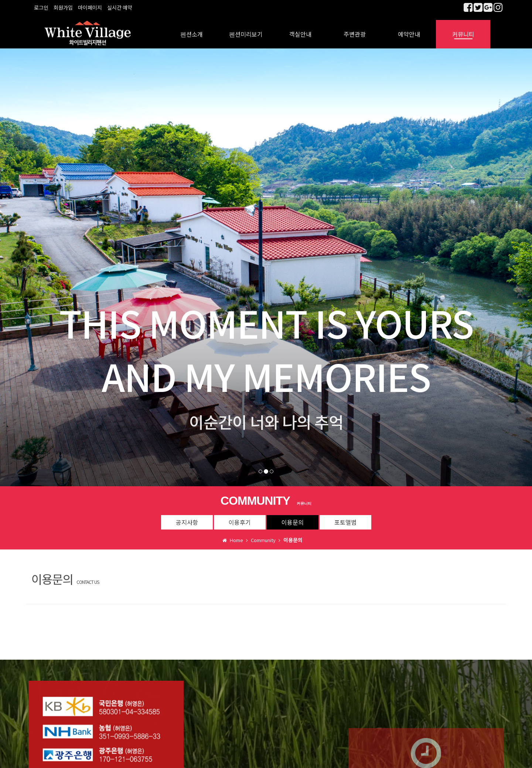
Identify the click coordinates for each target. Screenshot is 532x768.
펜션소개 (192, 30)
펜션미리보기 (246, 30)
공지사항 (187, 517)
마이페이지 (90, 7)
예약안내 (409, 30)
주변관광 (355, 30)
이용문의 (293, 517)
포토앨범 (345, 517)
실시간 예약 (120, 7)
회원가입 (63, 7)
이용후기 (240, 517)
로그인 (41, 7)
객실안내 (300, 30)
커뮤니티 (463, 30)
